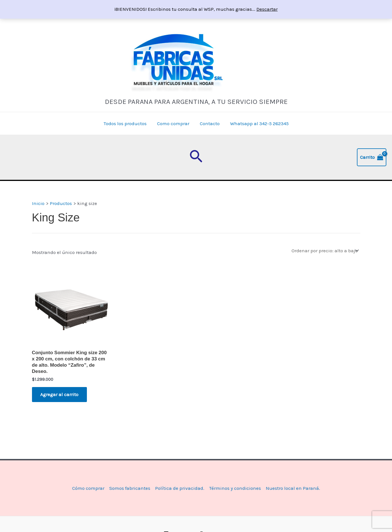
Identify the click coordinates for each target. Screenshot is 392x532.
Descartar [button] (267, 9)
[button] (196, 157)
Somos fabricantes (130, 488)
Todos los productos (126, 123)
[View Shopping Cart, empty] (372, 157)
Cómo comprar (88, 488)
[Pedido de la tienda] (325, 250)
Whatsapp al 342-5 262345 (258, 123)
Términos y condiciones (235, 488)
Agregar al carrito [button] (60, 394)
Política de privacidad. (180, 488)
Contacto (209, 123)
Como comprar (173, 123)
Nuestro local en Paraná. (293, 488)
